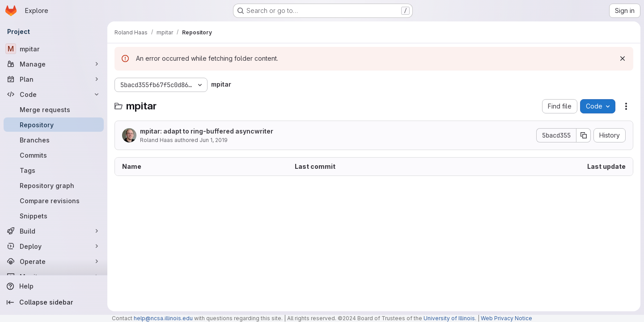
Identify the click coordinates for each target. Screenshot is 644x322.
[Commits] (54, 155)
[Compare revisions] (54, 201)
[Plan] (54, 79)
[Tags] (54, 170)
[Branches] (54, 140)
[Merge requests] (54, 109)
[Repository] (54, 125)
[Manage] (54, 64)
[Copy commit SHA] (584, 135)
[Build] (54, 231)
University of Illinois (449, 318)
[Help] (54, 286)
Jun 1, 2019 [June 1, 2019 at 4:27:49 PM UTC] (214, 140)
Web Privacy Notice (506, 318)
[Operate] (54, 261)
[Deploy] (54, 246)
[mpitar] (54, 49)
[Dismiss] (623, 59)
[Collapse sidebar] (54, 302)
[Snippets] (54, 216)
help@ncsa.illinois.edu (163, 318)
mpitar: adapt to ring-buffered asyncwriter (207, 131)
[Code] (54, 94)
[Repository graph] (54, 185)
